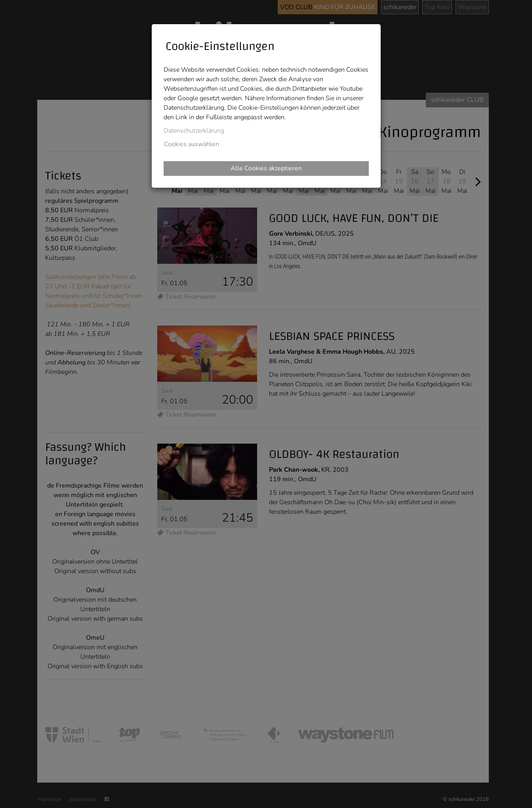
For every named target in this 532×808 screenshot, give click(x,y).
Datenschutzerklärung (194, 131)
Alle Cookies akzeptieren (266, 168)
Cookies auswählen (192, 144)
